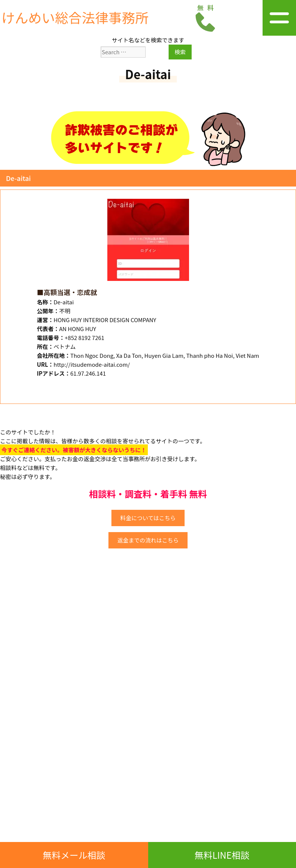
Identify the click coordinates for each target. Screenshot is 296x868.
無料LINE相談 (222, 855)
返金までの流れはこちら (148, 540)
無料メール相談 (74, 855)
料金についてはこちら (148, 518)
